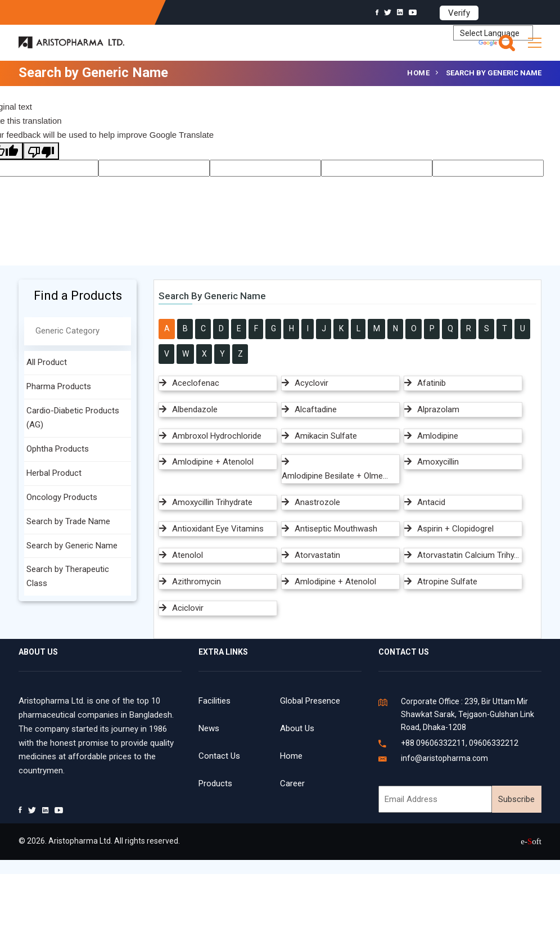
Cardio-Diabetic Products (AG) (73, 418)
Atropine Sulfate (447, 582)
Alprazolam (438, 409)
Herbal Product (54, 473)
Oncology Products (62, 497)
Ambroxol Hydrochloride (217, 436)
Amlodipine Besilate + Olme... (335, 476)
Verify (459, 13)
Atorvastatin (317, 555)
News (209, 728)
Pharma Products (59, 386)
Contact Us (219, 756)
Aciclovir (188, 608)
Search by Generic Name (72, 546)
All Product (47, 362)
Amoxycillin (438, 462)
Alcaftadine (316, 409)
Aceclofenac (196, 383)
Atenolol (188, 555)
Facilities (214, 701)
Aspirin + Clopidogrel (455, 529)
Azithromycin (197, 582)
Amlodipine (438, 436)
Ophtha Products (58, 449)
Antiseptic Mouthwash (336, 529)
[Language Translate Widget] (493, 33)
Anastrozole (317, 502)
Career (292, 783)
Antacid (431, 502)
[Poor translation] (41, 151)
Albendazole (195, 409)
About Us (297, 728)
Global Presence (310, 701)
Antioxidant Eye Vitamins (218, 529)
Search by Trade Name (68, 521)
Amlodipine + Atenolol (213, 462)
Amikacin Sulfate (326, 436)
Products (215, 783)
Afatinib (432, 383)
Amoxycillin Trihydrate (212, 502)
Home (418, 73)
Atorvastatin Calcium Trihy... (468, 555)
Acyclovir (311, 383)
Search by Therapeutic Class (68, 576)
